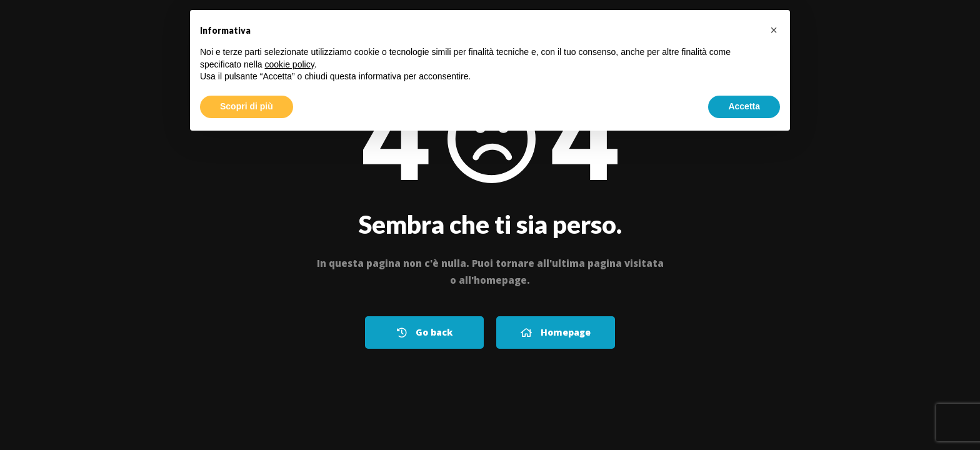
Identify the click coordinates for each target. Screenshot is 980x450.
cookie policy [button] (290, 64)
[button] (774, 30)
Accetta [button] (744, 106)
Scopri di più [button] (247, 106)
